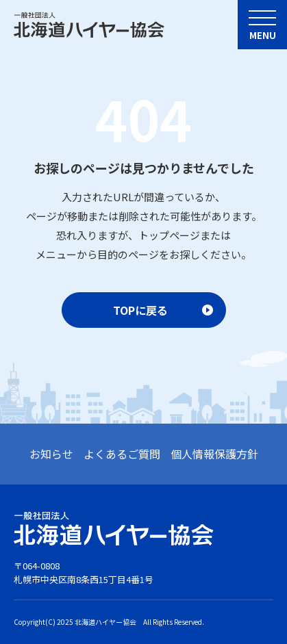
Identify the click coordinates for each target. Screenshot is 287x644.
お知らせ (51, 454)
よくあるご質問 (122, 454)
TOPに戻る (140, 310)
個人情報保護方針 (214, 454)
